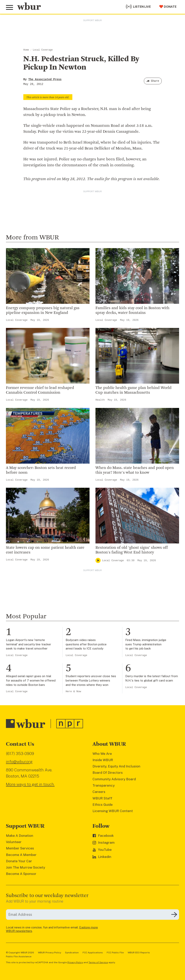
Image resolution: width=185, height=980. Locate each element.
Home (26, 50)
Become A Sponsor (21, 874)
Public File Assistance (19, 956)
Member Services (20, 848)
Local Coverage (43, 50)
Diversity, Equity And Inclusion (116, 766)
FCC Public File (115, 953)
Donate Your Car (19, 861)
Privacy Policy (75, 962)
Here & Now (73, 691)
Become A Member (21, 855)
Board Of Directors (108, 773)
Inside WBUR (103, 760)
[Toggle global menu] (9, 8)
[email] (92, 915)
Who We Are (102, 754)
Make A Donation (20, 836)
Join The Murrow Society (25, 867)
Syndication (72, 953)
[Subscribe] (174, 915)
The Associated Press (45, 79)
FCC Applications (93, 953)
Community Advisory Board (114, 779)
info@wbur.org (19, 762)
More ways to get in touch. (30, 784)
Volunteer (14, 842)
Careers (99, 792)
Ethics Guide (103, 805)
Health (100, 400)
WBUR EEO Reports (139, 953)
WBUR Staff (102, 798)
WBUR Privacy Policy (50, 953)
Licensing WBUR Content (113, 811)
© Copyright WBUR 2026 (20, 953)
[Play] (98, 560)
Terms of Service (98, 962)
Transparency (104, 785)
